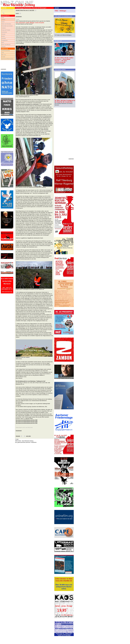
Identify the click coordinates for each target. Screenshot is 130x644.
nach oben (28, 436)
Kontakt (3, 57)
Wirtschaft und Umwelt (7, 26)
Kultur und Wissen (6, 45)
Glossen (3, 34)
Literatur (3, 47)
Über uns (4, 55)
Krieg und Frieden (6, 30)
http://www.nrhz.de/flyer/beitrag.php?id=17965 (27, 423)
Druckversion (19, 17)
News (3, 18)
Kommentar (4, 32)
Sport (3, 42)
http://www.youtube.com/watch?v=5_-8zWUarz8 (27, 104)
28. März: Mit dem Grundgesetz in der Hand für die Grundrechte (65, 101)
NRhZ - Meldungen (60, 11)
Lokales (3, 20)
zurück (17, 13)
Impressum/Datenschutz (7, 59)
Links (3, 53)
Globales (4, 28)
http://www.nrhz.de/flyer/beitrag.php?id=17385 (27, 420)
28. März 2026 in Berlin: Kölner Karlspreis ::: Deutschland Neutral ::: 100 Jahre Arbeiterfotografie (64, 60)
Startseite (18, 436)
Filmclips (4, 38)
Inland (3, 22)
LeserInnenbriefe (6, 51)
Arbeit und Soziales (6, 24)
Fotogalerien (4, 40)
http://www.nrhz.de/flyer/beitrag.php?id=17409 (27, 422)
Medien (3, 36)
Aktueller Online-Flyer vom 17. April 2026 (25, 10)
